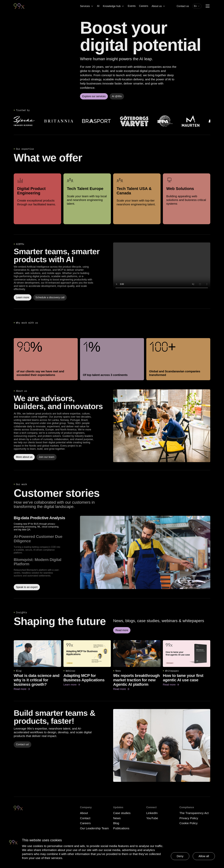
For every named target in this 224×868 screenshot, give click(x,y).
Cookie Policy (188, 823)
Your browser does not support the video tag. (162, 267)
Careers (144, 6)
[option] (46, 523)
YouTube (152, 818)
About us (158, 6)
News (117, 818)
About (84, 813)
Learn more (72, 685)
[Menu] (208, 6)
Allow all (204, 856)
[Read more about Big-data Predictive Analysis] (145, 553)
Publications (121, 828)
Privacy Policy (189, 818)
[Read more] (162, 426)
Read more (22, 689)
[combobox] (197, 6)
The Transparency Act (194, 813)
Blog (116, 823)
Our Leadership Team (94, 828)
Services (87, 6)
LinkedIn (152, 813)
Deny (180, 856)
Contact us (183, 6)
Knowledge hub (114, 6)
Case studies (122, 813)
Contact (85, 818)
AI (98, 6)
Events (132, 6)
